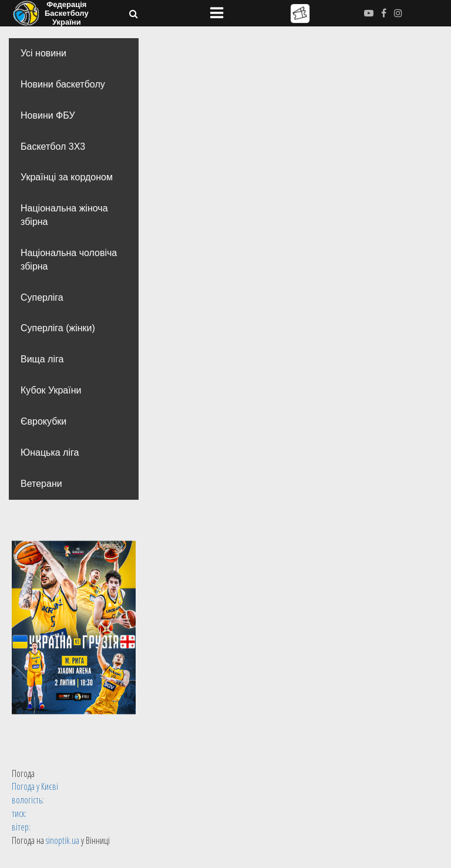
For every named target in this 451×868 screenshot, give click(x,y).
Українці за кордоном (67, 177)
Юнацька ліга (50, 452)
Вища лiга (42, 359)
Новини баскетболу (63, 84)
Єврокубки (43, 421)
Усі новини (43, 53)
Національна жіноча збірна (64, 215)
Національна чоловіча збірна (69, 260)
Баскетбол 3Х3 (53, 147)
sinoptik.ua (63, 840)
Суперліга (42, 297)
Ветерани (41, 484)
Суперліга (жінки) (58, 328)
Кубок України (51, 390)
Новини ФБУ (48, 115)
